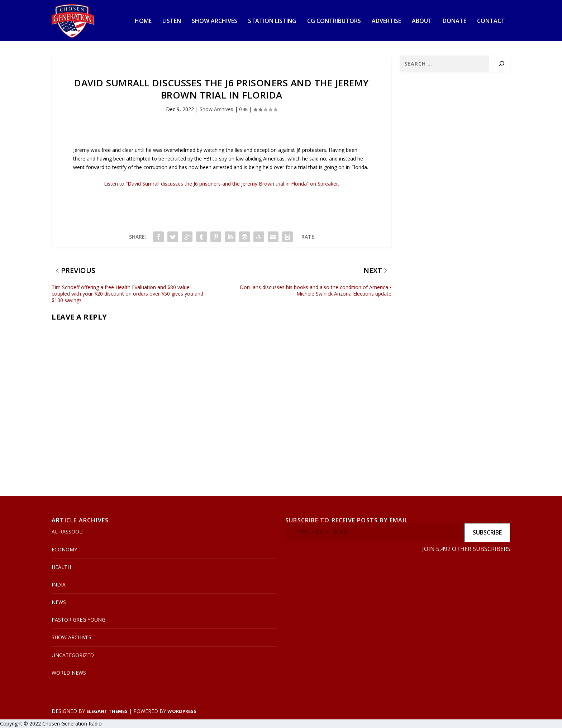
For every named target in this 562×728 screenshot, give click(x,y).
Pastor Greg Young (78, 620)
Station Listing (272, 21)
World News (69, 673)
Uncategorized (73, 655)
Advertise (386, 21)
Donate (454, 21)
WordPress (182, 711)
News (59, 602)
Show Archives (215, 21)
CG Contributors (334, 21)
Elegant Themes (107, 711)
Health (61, 567)
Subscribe (487, 532)
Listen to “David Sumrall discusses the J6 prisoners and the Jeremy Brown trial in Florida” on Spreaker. (222, 184)
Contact (491, 21)
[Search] (502, 64)
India (59, 585)
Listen (172, 21)
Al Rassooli (68, 531)
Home (143, 21)
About (422, 21)
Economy (64, 549)
